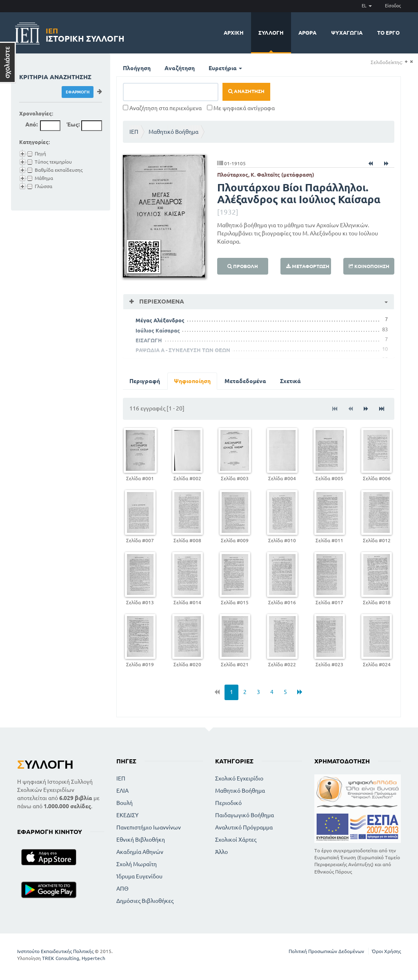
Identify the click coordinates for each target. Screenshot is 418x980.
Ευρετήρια (225, 68)
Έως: (73, 124)
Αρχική (234, 33)
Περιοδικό (228, 803)
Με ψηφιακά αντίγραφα (241, 108)
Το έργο (388, 33)
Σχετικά (290, 381)
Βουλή (125, 803)
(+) (406, 62)
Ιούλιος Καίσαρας (158, 330)
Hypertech (93, 958)
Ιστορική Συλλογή (85, 34)
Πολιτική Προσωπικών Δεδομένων (326, 951)
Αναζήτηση (180, 68)
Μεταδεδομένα (245, 381)
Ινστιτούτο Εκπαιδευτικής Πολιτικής (55, 951)
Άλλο (221, 852)
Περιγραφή (145, 381)
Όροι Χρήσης (386, 951)
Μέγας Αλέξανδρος (160, 320)
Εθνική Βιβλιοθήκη (141, 840)
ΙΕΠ (134, 132)
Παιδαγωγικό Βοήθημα (245, 815)
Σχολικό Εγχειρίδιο (239, 778)
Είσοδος (393, 6)
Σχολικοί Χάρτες (236, 840)
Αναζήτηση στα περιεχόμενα (162, 108)
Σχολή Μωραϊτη (137, 864)
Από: (31, 124)
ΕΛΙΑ (122, 791)
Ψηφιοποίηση (192, 381)
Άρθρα (307, 33)
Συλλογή (271, 33)
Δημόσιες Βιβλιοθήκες (145, 901)
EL (367, 6)
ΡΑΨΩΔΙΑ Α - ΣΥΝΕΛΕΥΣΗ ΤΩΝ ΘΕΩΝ (183, 350)
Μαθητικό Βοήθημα (173, 132)
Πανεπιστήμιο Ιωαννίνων (149, 827)
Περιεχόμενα (161, 301)
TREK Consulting (61, 958)
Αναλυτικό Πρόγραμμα (244, 827)
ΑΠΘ (122, 889)
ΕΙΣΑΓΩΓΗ (149, 340)
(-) (411, 62)
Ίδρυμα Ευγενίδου (139, 876)
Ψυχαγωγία (347, 33)
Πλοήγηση (137, 68)
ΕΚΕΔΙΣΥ (127, 815)
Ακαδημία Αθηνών (140, 852)
